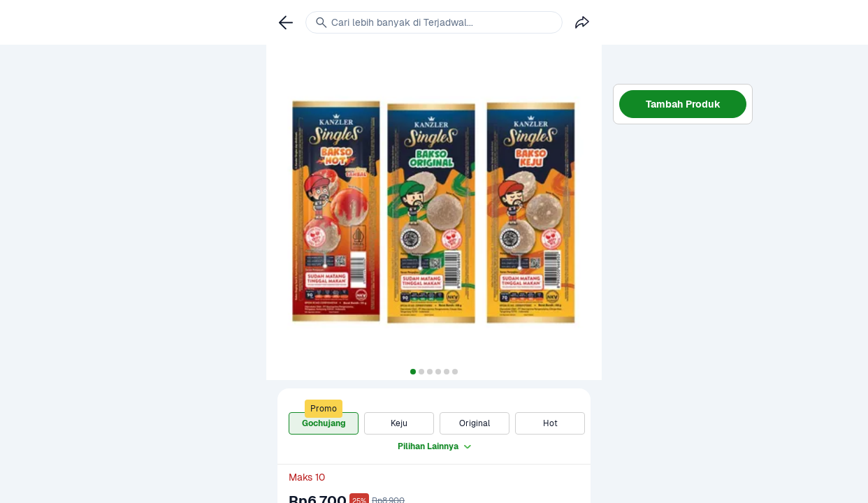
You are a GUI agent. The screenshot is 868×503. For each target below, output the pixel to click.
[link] (286, 22)
